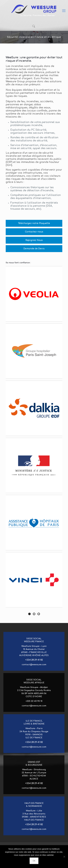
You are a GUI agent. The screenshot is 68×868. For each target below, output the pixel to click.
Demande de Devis (34, 249)
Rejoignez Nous (34, 240)
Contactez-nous (34, 232)
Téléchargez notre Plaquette (34, 223)
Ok (34, 861)
